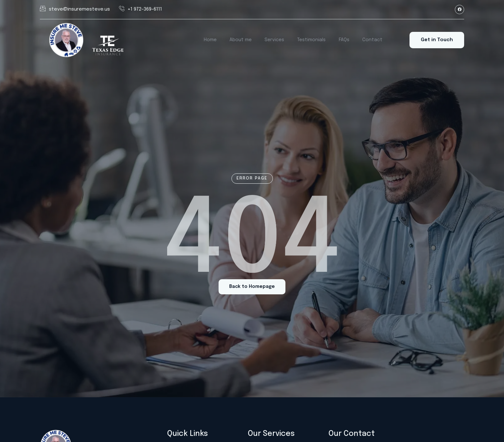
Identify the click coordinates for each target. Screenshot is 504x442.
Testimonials (312, 40)
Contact (372, 40)
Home (212, 40)
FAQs (344, 40)
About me (242, 40)
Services (275, 40)
